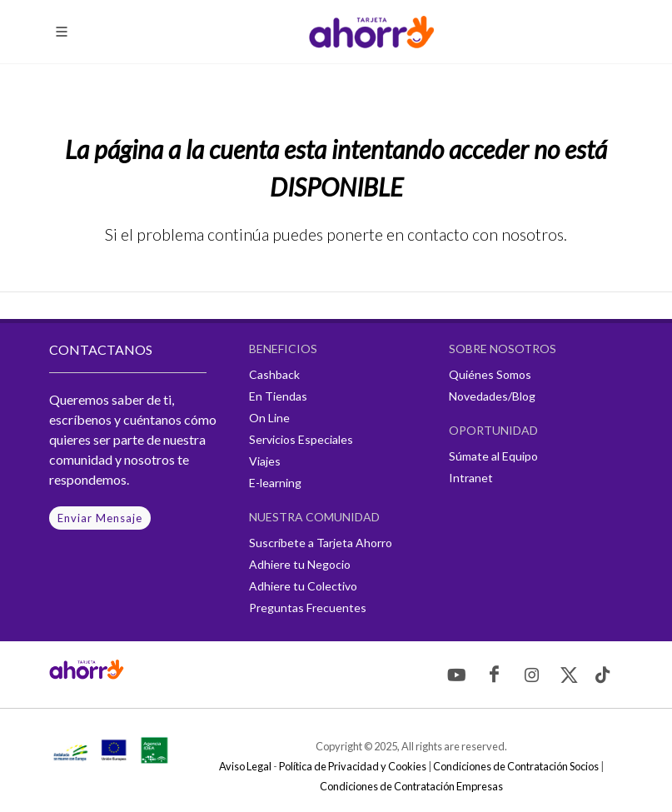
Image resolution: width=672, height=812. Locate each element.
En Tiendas (278, 396)
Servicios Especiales (301, 439)
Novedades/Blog (492, 396)
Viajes (265, 461)
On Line (269, 418)
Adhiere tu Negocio (300, 564)
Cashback (274, 374)
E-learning (275, 483)
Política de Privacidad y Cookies (353, 766)
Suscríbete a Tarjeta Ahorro (321, 543)
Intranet (471, 478)
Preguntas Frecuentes (308, 608)
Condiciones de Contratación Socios (516, 766)
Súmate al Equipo (493, 456)
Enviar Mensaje (100, 518)
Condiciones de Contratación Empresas (411, 786)
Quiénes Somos (490, 374)
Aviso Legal (245, 766)
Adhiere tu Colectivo (303, 586)
